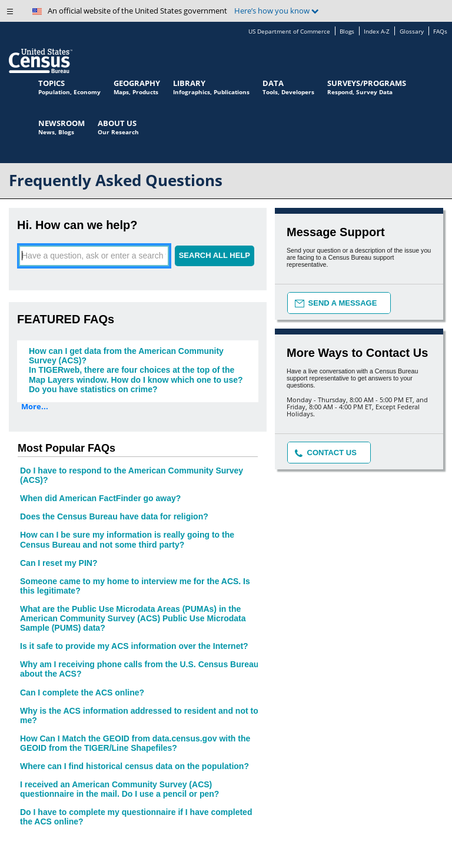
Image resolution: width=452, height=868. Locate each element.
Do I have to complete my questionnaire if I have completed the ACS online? (136, 817)
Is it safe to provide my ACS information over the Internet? (134, 646)
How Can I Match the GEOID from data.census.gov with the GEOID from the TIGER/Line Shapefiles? (135, 743)
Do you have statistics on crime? (93, 389)
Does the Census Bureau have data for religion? (114, 516)
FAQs (440, 32)
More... (35, 407)
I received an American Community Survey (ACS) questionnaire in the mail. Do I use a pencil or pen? (119, 789)
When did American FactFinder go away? (100, 498)
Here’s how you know (277, 11)
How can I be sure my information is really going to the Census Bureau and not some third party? (127, 539)
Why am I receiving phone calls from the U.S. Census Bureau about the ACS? (139, 669)
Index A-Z (377, 32)
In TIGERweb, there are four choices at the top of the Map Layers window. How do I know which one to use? (136, 375)
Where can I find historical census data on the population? (134, 766)
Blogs (347, 32)
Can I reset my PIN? (59, 563)
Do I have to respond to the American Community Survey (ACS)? (132, 475)
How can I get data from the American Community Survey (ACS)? (126, 356)
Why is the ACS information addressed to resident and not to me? (139, 715)
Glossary (412, 32)
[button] (15, 15)
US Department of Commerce (289, 32)
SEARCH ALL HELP (215, 255)
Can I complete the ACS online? (82, 693)
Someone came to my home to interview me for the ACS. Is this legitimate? (135, 586)
